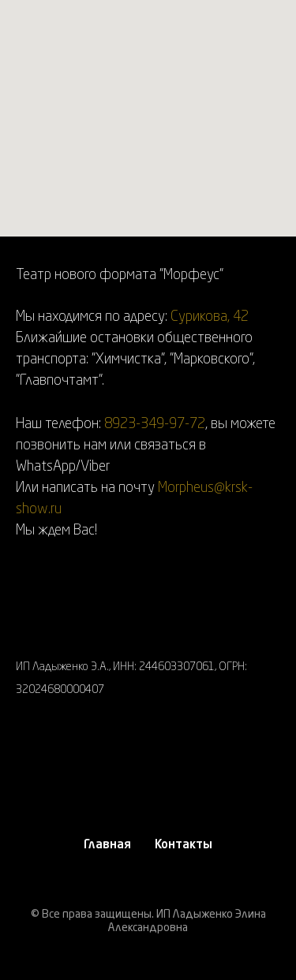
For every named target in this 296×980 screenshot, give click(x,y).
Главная (107, 846)
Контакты (184, 846)
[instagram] (28, 762)
